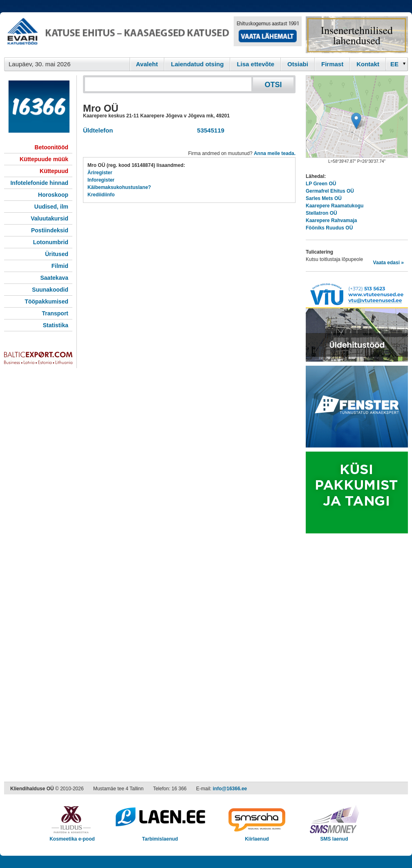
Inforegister (101, 180)
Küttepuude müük (44, 159)
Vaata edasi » (388, 263)
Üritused (57, 254)
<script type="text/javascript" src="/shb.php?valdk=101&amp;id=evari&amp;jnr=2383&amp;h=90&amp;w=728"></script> (153, 35)
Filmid (60, 266)
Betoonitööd (51, 147)
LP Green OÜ (321, 184)
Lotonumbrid (51, 242)
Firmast (332, 64)
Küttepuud (54, 171)
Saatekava (54, 278)
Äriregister (100, 173)
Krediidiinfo (101, 195)
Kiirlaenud (257, 836)
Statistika (56, 325)
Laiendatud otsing (197, 64)
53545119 (209, 130)
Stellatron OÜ (321, 213)
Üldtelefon (98, 130)
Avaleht (147, 64)
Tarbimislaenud (160, 836)
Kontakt (368, 64)
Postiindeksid (50, 230)
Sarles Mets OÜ (324, 198)
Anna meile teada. (275, 153)
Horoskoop (53, 195)
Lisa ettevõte (255, 64)
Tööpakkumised (46, 301)
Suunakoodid (50, 290)
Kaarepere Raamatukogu (335, 206)
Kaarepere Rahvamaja (331, 220)
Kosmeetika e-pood (72, 836)
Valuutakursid (49, 218)
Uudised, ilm (51, 207)
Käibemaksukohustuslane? (119, 187)
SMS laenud (334, 836)
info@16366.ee (230, 789)
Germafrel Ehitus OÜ (330, 191)
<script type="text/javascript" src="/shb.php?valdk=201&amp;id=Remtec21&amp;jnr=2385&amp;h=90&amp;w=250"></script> (357, 35)
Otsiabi (298, 64)
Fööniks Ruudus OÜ (329, 228)
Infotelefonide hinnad (39, 183)
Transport (55, 313)
